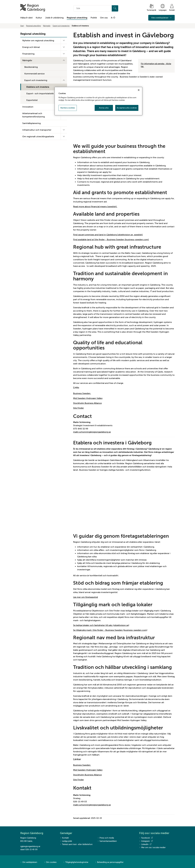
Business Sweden (82, 393)
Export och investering (61, 26)
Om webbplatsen (29, 862)
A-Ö (113, 18)
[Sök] (115, 8)
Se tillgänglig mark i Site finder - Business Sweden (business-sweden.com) (110, 630)
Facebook (146, 838)
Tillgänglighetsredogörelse (76, 862)
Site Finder (78, 408)
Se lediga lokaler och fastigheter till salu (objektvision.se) (101, 625)
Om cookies (50, 862)
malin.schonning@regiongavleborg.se (92, 432)
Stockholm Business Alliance (87, 403)
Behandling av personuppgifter (109, 862)
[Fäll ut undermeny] (64, 41)
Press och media (106, 838)
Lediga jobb (66, 841)
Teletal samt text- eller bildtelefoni (76, 845)
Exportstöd (32, 100)
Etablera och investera (38, 87)
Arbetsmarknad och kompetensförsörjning (34, 115)
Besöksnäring (31, 67)
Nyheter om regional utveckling (38, 41)
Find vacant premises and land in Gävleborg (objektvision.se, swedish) (108, 235)
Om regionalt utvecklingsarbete (38, 137)
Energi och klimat (31, 47)
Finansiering (28, 54)
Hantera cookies (68, 108)
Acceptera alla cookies (127, 108)
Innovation (28, 107)
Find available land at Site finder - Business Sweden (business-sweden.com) (111, 240)
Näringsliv (47, 26)
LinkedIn (145, 844)
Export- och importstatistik (40, 94)
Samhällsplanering (31, 123)
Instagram (146, 841)
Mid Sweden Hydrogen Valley (88, 398)
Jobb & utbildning (54, 18)
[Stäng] (139, 90)
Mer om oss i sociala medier (152, 848)
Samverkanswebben (107, 841)
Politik (94, 18)
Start (22, 26)
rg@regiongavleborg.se (30, 846)
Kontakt (64, 838)
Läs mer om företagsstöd (86, 597)
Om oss (104, 18)
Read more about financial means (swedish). (95, 207)
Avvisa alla (104, 108)
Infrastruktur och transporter (37, 130)
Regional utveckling (77, 18)
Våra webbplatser (161, 18)
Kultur (39, 18)
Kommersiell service (34, 74)
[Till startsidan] (33, 8)
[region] (98, 101)
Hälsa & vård (26, 18)
